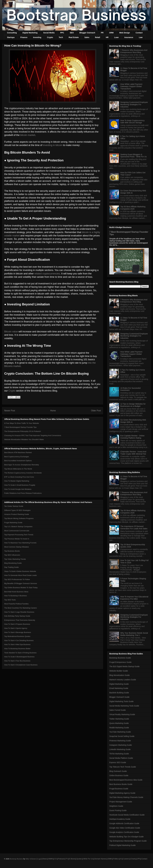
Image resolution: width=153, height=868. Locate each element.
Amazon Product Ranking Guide (17, 514)
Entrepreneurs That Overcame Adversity (20, 620)
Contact (139, 33)
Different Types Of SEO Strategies (17, 510)
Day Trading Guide (11, 567)
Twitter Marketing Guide (119, 719)
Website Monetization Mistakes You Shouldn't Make (24, 439)
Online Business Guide (119, 775)
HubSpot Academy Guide (120, 819)
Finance (24, 37)
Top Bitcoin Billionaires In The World (18, 469)
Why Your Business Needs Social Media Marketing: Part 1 (134, 634)
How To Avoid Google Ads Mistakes (18, 489)
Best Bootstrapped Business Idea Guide (126, 780)
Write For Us (88, 859)
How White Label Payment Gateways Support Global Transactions (131, 86)
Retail (98, 37)
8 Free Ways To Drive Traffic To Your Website (22, 423)
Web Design (125, 33)
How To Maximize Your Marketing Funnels (20, 543)
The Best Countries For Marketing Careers (21, 608)
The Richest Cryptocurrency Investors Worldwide (23, 473)
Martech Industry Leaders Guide (123, 680)
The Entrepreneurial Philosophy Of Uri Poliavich (23, 431)
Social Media (49, 33)
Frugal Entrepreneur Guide (120, 662)
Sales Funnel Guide (118, 710)
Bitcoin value (11, 332)
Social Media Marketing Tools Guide (124, 706)
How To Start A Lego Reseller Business (19, 612)
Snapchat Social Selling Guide (122, 736)
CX (55, 859)
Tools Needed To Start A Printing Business (20, 653)
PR (102, 33)
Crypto (50, 37)
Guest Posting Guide (118, 810)
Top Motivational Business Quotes (17, 636)
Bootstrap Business (16, 859)
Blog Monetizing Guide (13, 563)
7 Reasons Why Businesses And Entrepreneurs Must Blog (134, 51)
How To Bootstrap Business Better (17, 649)
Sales (87, 37)
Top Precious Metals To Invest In (17, 539)
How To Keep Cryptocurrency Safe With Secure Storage (133, 122)
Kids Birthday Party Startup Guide (17, 616)
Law (141, 37)
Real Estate (74, 37)
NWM (51, 859)
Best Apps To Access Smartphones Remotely (22, 465)
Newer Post (10, 411)
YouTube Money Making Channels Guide (126, 797)
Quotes (79, 859)
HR (107, 37)
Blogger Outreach (87, 33)
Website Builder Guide (119, 671)
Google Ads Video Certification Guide (125, 828)
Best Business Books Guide (121, 784)
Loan (116, 37)
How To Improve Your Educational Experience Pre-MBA (134, 598)
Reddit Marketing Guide (119, 728)
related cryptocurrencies (47, 274)
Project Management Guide (121, 802)
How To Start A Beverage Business (18, 632)
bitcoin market (28, 135)
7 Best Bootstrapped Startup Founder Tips (20, 427)
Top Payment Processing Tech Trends (19, 535)
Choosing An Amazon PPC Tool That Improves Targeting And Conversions (33, 435)
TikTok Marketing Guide (119, 754)
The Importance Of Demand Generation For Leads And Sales (134, 527)
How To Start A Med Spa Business (17, 644)
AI (121, 859)
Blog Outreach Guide (118, 771)
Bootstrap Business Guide (120, 658)
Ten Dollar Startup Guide (14, 506)
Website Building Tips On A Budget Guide (126, 837)
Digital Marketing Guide (119, 684)
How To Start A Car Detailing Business (19, 640)
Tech (61, 37)
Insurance (129, 37)
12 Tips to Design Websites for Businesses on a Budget (133, 405)
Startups (11, 37)
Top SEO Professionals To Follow (17, 579)
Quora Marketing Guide (119, 723)
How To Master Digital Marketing (17, 481)
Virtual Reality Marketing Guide (122, 714)
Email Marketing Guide (119, 688)
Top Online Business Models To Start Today (21, 588)
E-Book (72, 859)
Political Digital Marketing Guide (123, 845)
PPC (62, 33)
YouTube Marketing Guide (120, 732)
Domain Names (100, 859)
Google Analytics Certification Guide (124, 832)
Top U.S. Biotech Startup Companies (18, 527)
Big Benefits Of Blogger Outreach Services (21, 583)
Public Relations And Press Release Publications (23, 493)
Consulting (12, 33)
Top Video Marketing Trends (15, 559)
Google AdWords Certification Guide (124, 823)
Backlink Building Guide (119, 693)
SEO (72, 33)
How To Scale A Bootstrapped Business (19, 657)
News (45, 859)
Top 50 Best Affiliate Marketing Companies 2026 (133, 208)
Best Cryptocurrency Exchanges (17, 457)
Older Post (96, 411)
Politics (116, 859)
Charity (133, 859)
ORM (111, 33)
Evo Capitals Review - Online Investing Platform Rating (132, 437)
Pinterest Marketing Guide (120, 741)
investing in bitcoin (53, 145)
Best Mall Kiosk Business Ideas (16, 592)
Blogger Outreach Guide (119, 697)
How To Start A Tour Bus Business (17, 661)
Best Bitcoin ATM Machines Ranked (18, 452)
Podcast (61, 859)
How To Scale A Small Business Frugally (20, 485)
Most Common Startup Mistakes (17, 547)
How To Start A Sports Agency (16, 628)
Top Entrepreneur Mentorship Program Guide (128, 841)
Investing (37, 37)
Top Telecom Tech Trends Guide (123, 767)
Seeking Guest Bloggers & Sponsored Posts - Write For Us (134, 156)
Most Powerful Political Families (16, 604)
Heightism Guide (116, 806)
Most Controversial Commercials (17, 531)
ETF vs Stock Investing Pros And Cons (19, 477)
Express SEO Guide (118, 762)
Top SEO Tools (10, 600)
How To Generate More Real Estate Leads (20, 575)
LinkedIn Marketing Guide (120, 749)
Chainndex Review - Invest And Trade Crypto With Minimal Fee (133, 453)
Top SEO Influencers (12, 555)
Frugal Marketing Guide (13, 523)
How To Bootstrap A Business (16, 596)
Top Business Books (12, 551)
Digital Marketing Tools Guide (121, 701)
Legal (39, 859)
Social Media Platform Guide (121, 758)
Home (53, 411)
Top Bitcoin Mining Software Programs (19, 518)
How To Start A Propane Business (17, 624)
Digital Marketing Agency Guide (122, 793)
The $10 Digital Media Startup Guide (124, 666)
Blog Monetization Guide (120, 675)
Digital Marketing (30, 33)
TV (67, 859)
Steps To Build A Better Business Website (20, 571)
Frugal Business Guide (119, 789)
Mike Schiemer (31, 859)
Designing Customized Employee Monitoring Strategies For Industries (134, 104)
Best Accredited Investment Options (18, 461)
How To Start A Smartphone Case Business (21, 665)
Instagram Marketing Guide (121, 745)
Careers (126, 859)
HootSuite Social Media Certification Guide (127, 815)
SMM (110, 859)
